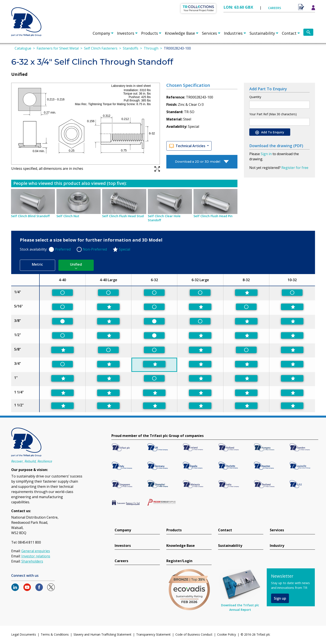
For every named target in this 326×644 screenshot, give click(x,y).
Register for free (295, 168)
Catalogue (23, 48)
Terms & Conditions (55, 634)
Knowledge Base (180, 33)
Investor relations (36, 556)
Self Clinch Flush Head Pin (213, 216)
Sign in (266, 154)
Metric (37, 264)
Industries (233, 33)
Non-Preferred (95, 249)
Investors (126, 33)
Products (150, 33)
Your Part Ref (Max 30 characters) (273, 114)
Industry (277, 546)
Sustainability (262, 33)
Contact (289, 33)
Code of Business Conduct (194, 634)
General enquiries (36, 551)
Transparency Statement (153, 634)
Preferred (63, 249)
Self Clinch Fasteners (101, 48)
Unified (76, 264)
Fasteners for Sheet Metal (58, 48)
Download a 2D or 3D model (198, 162)
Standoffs (131, 48)
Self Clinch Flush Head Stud (123, 216)
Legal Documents (24, 634)
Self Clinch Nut (68, 216)
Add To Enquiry (270, 132)
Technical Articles (188, 146)
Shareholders (32, 561)
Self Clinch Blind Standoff (30, 216)
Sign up (280, 598)
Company (101, 33)
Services (209, 33)
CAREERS (275, 8)
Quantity (255, 97)
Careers (121, 561)
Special (125, 249)
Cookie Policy (227, 634)
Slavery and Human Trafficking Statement (102, 634)
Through (151, 48)
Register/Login (179, 561)
